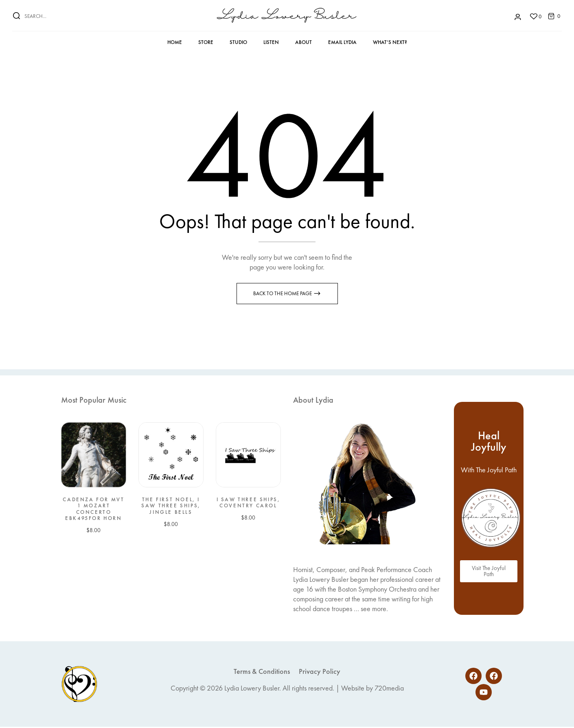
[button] (551, 16)
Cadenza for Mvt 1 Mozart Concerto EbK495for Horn (93, 510)
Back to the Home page (283, 295)
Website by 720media (372, 689)
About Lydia (313, 401)
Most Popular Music (94, 401)
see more (374, 610)
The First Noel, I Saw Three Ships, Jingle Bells (171, 507)
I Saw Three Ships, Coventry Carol (249, 504)
